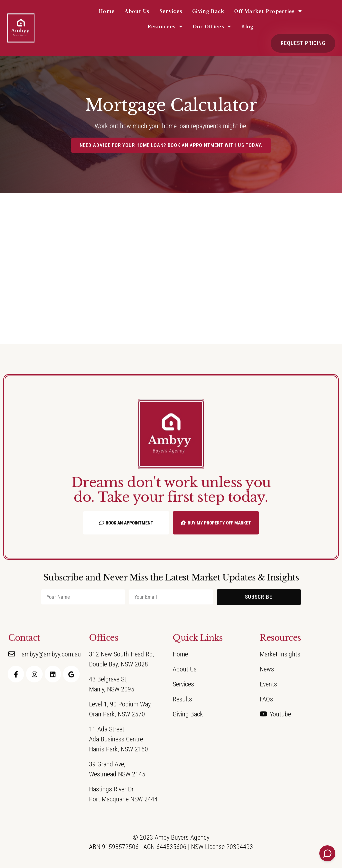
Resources (165, 26)
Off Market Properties (268, 11)
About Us (137, 11)
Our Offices (212, 26)
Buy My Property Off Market (216, 523)
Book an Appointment (126, 523)
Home (107, 11)
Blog (247, 26)
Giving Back (208, 11)
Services (171, 11)
